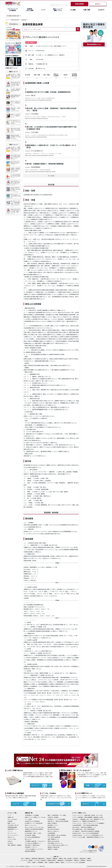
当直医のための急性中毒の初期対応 (34, 829)
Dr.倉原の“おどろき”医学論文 (32, 821)
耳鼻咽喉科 (40, 862)
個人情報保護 (21, 866)
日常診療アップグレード (31, 847)
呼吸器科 (28, 858)
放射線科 (51, 862)
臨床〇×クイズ (11, 823)
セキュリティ (36, 866)
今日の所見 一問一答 (13, 825)
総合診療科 (82, 862)
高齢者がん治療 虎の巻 (54, 847)
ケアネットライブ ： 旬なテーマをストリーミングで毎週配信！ (89, 823)
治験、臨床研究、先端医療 (15, 845)
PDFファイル (42, 68)
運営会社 (41, 866)
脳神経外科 (61, 860)
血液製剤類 (24, 20)
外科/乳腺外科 (69, 860)
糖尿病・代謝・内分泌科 (65, 858)
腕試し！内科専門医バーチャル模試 (57, 815)
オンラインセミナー (13, 835)
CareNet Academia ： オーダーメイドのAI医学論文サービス (88, 835)
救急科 (63, 862)
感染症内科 (83, 858)
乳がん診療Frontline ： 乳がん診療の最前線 (84, 829)
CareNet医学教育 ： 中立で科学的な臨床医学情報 (85, 825)
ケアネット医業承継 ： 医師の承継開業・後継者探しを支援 (88, 817)
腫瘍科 (89, 858)
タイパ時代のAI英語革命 (54, 837)
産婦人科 (89, 860)
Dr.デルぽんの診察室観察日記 (33, 837)
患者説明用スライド (13, 829)
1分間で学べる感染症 (53, 817)
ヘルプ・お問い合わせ (10, 866)
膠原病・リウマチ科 (34, 860)
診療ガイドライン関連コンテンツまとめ (35, 817)
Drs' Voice (10, 843)
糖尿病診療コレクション (31, 831)
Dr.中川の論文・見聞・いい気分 (33, 833)
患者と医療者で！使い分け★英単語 (57, 835)
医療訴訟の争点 (52, 827)
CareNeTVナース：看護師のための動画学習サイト (85, 821)
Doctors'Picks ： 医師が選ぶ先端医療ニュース (84, 827)
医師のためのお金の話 (53, 841)
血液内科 (76, 858)
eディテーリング (12, 833)
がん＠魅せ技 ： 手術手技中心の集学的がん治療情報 (86, 831)
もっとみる (51, 176)
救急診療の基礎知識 (30, 851)
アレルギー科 (24, 860)
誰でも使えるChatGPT (53, 829)
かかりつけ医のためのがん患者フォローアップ (59, 845)
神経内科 (43, 860)
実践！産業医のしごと (53, 839)
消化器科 (49, 858)
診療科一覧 (11, 817)
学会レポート (11, 837)
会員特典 (10, 821)
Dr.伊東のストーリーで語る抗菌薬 (56, 819)
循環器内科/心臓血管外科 (38, 858)
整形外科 (76, 860)
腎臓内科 (55, 858)
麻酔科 (57, 862)
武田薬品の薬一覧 (42, 64)
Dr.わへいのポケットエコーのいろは (34, 827)
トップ (7, 20)
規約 (17, 866)
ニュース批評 (28, 819)
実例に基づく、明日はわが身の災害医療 (58, 821)
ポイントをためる (12, 819)
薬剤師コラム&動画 (53, 849)
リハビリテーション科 (72, 862)
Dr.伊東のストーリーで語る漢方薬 (34, 823)
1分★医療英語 (51, 833)
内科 (22, 858)
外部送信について (29, 866)
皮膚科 (34, 862)
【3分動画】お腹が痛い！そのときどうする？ (36, 841)
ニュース (10, 831)
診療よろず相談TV (52, 823)
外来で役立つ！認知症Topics (32, 845)
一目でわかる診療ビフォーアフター (34, 849)
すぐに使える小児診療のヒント (33, 843)
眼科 (46, 862)
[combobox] (49, 29)
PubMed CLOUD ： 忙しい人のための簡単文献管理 (86, 833)
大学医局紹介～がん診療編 (32, 815)
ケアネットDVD (12, 839)
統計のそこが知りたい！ (54, 831)
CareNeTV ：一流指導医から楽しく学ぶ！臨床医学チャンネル (88, 819)
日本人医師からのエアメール (55, 843)
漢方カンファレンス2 (30, 825)
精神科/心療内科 (52, 860)
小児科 (29, 862)
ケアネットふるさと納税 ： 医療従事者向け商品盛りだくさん (88, 837)
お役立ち (10, 841)
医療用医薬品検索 (15, 20)
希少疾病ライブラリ (53, 825)
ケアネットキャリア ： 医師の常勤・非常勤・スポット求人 (88, 815)
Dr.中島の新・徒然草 (30, 835)
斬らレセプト (28, 839)
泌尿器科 (83, 860)
